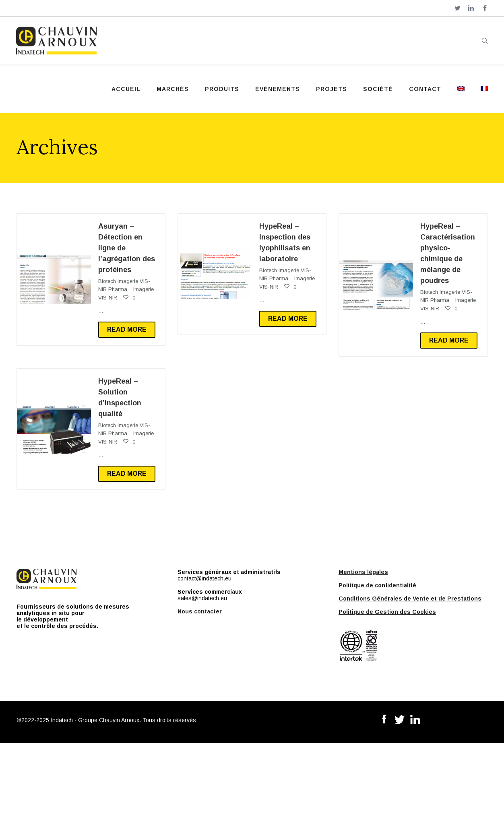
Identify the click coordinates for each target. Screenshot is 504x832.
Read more (127, 329)
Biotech (107, 281)
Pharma (118, 289)
